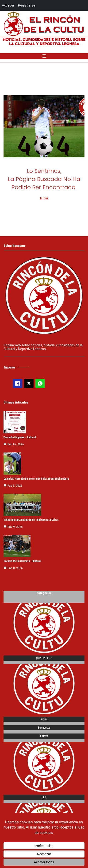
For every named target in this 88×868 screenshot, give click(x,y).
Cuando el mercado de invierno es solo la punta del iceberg (36, 479)
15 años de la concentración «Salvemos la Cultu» (31, 520)
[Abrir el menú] (44, 56)
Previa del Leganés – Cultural (20, 438)
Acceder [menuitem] (8, 5)
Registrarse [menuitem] (27, 5)
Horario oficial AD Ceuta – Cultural (22, 561)
